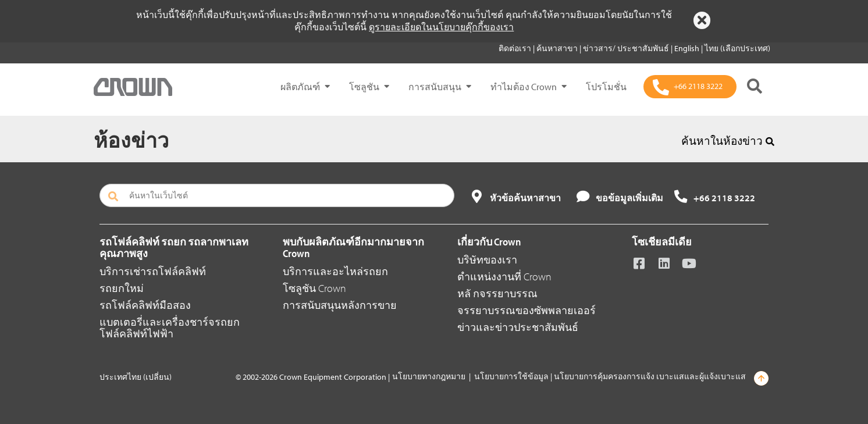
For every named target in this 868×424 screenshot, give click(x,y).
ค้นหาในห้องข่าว (728, 141)
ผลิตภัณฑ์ (300, 87)
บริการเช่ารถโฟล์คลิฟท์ (153, 271)
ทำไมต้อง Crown (524, 87)
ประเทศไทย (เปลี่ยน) (136, 377)
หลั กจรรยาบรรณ (497, 293)
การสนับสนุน (435, 87)
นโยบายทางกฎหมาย (429, 376)
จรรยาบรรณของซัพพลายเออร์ (527, 310)
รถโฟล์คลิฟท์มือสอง (145, 305)
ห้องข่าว (131, 140)
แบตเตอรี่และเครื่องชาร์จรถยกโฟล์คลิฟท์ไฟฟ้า (170, 328)
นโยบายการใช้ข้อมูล (511, 376)
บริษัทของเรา (487, 260)
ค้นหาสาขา (558, 48)
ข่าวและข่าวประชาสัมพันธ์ (518, 327)
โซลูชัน (364, 87)
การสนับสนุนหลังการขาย (340, 305)
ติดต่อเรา (516, 48)
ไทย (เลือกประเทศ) (737, 48)
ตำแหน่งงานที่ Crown (504, 277)
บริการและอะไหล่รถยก (335, 271)
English (688, 48)
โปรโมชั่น (606, 87)
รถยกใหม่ (122, 288)
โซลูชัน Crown (314, 288)
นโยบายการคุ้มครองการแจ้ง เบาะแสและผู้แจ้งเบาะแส (650, 376)
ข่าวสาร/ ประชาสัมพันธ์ (627, 48)
